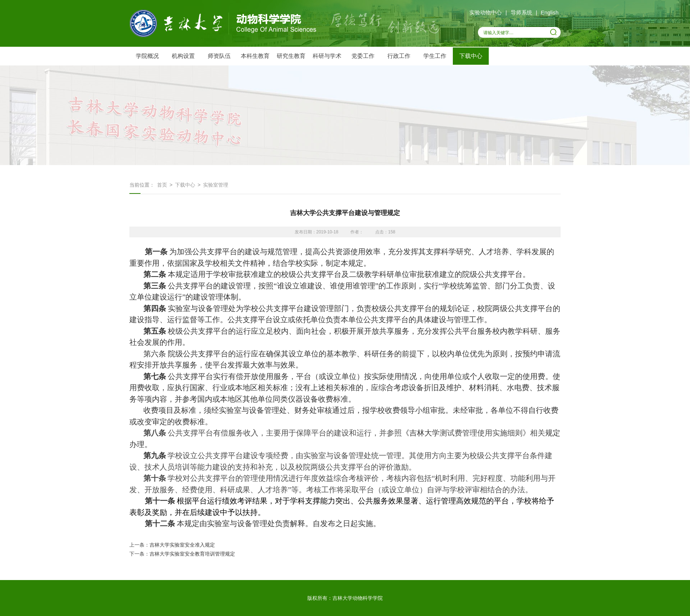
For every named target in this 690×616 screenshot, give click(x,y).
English (550, 12)
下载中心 (471, 56)
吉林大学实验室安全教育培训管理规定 (192, 554)
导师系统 (521, 12)
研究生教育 (291, 56)
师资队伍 (219, 56)
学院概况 (147, 56)
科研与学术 (327, 56)
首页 (162, 185)
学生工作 (435, 56)
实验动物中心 (486, 12)
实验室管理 (216, 185)
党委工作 (363, 56)
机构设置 (183, 56)
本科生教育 (255, 56)
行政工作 (399, 56)
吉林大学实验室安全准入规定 (182, 545)
